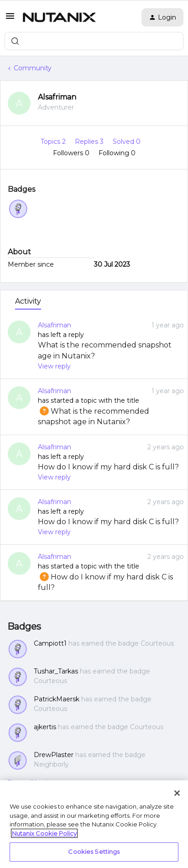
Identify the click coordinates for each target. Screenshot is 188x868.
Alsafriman (57, 97)
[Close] (177, 793)
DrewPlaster (54, 755)
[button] (10, 19)
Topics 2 (54, 142)
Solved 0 (127, 142)
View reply (54, 366)
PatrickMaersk (57, 699)
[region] (94, 824)
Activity (28, 301)
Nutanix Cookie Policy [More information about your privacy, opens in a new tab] (44, 833)
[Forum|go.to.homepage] (59, 17)
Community (33, 68)
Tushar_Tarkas (56, 671)
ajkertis (45, 727)
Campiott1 (50, 643)
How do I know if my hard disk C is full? (108, 467)
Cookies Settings (94, 852)
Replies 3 (90, 142)
